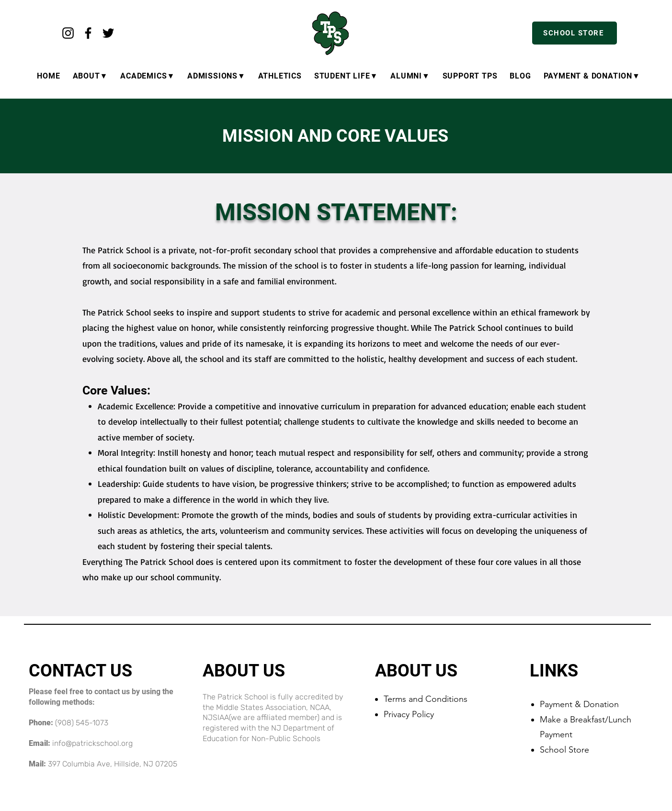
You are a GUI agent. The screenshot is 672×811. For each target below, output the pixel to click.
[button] (592, 76)
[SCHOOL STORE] (575, 33)
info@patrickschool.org (92, 743)
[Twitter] (108, 33)
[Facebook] (88, 33)
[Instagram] (68, 33)
